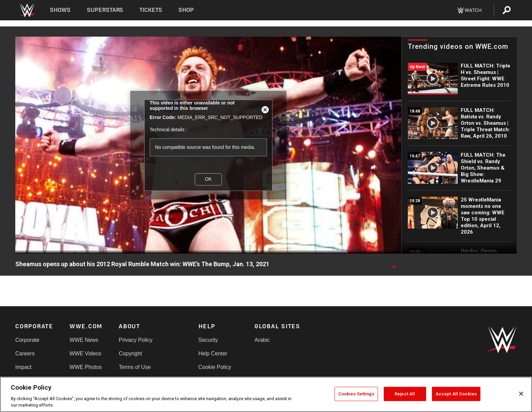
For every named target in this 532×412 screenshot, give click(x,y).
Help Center (213, 354)
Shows (60, 10)
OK (208, 179)
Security (208, 340)
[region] (266, 394)
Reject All (405, 394)
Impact (23, 367)
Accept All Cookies (456, 394)
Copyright (130, 354)
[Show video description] (394, 264)
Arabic (262, 340)
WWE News (84, 340)
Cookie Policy (215, 367)
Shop (186, 10)
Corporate (27, 340)
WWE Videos (85, 354)
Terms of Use (135, 367)
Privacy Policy (136, 340)
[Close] (521, 394)
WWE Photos (86, 367)
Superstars (105, 10)
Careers (25, 354)
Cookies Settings (356, 394)
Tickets (151, 10)
